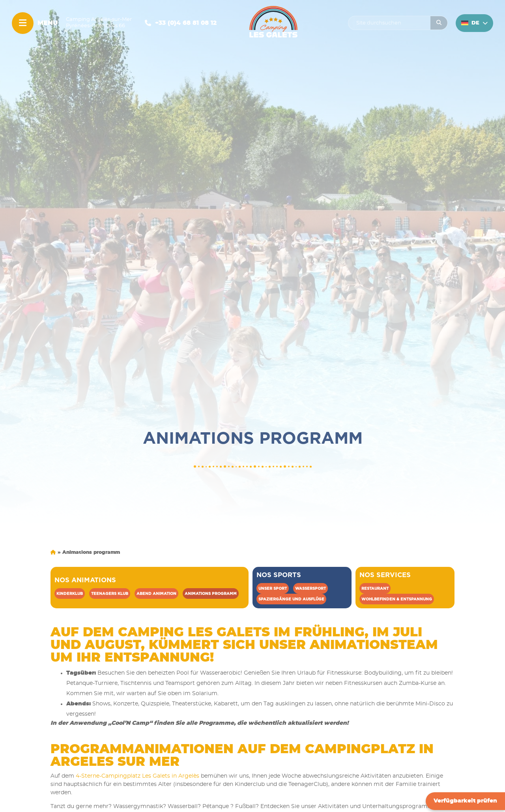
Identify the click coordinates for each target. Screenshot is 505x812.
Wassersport (310, 588)
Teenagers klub (110, 594)
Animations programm (211, 594)
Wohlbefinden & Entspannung (397, 599)
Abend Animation (156, 594)
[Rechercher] (439, 23)
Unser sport (273, 588)
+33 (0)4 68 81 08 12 (186, 23)
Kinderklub (70, 594)
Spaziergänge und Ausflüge (291, 599)
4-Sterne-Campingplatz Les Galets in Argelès (137, 776)
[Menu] (23, 23)
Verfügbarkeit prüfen (465, 801)
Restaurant (375, 588)
